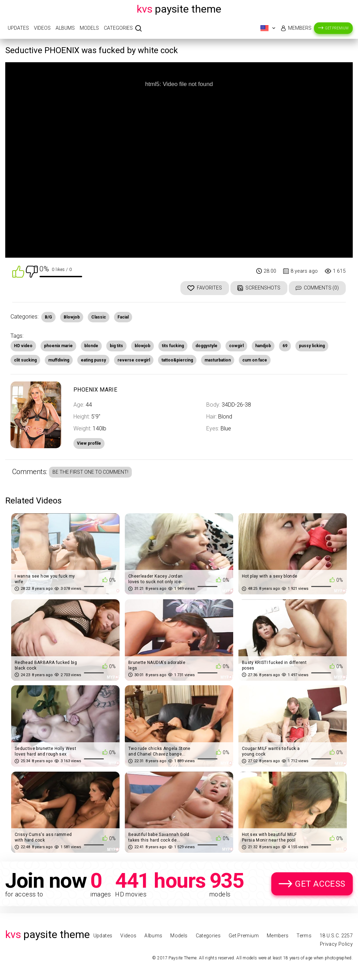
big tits (116, 346)
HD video (23, 346)
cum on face (255, 360)
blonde (91, 346)
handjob (263, 346)
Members (300, 28)
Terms (304, 936)
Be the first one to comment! (90, 472)
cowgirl (236, 346)
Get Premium (337, 28)
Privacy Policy (336, 944)
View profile (89, 443)
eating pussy (93, 360)
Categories (118, 28)
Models (89, 28)
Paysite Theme (179, 9)
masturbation (218, 360)
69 (285, 346)
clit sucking (25, 360)
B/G (48, 317)
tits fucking (173, 346)
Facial (123, 317)
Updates (18, 28)
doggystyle (206, 346)
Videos (42, 28)
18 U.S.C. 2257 (336, 936)
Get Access (320, 884)
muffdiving (59, 360)
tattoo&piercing (177, 360)
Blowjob (72, 317)
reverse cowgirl (134, 360)
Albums (65, 28)
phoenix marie (58, 346)
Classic (99, 317)
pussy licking (312, 346)
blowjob (142, 346)
